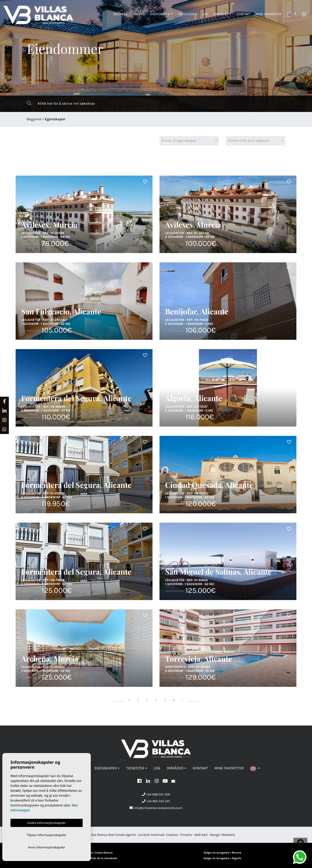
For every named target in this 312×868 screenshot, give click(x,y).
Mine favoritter (269, 14)
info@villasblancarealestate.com (156, 808)
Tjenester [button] (186, 14)
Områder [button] (221, 14)
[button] (292, 14)
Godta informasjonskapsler (46, 822)
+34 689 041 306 (156, 794)
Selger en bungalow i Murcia (222, 853)
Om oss (139, 14)
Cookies (172, 835)
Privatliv (186, 835)
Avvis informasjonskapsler (46, 847)
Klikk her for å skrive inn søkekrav (61, 103)
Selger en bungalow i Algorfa (222, 858)
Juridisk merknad (151, 835)
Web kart (201, 835)
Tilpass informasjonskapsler (47, 834)
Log (205, 14)
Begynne (120, 14)
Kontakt (243, 14)
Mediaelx (228, 835)
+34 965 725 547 (156, 801)
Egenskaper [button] (160, 14)
